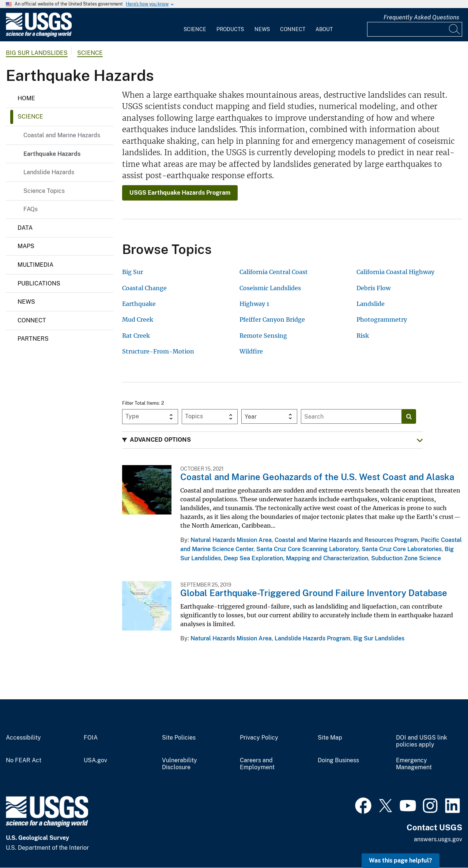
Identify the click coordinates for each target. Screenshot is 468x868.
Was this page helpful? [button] (401, 860)
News (262, 29)
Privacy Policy (259, 738)
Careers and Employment (257, 764)
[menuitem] (195, 25)
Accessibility (23, 738)
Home (26, 98)
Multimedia (35, 265)
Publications (39, 283)
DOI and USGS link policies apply (422, 741)
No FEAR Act (24, 760)
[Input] (415, 29)
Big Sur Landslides (37, 53)
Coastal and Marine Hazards (62, 135)
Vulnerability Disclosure (180, 764)
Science (195, 29)
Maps (26, 246)
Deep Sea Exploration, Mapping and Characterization (296, 558)
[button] (273, 440)
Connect (293, 29)
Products (230, 29)
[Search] (455, 29)
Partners (33, 339)
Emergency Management (414, 764)
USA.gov (95, 760)
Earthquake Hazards (52, 154)
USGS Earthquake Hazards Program (180, 193)
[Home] (39, 35)
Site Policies (179, 738)
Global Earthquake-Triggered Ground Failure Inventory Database (314, 593)
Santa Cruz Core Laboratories (402, 549)
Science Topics (44, 191)
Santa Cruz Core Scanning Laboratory (307, 549)
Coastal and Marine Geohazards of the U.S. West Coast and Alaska (317, 477)
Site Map (330, 738)
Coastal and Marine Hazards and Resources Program (346, 540)
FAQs (31, 209)
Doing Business (338, 760)
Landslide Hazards (49, 172)
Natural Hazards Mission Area (231, 540)
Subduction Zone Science (406, 558)
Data (25, 228)
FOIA (91, 738)
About (324, 29)
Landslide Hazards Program (312, 638)
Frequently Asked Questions (421, 17)
